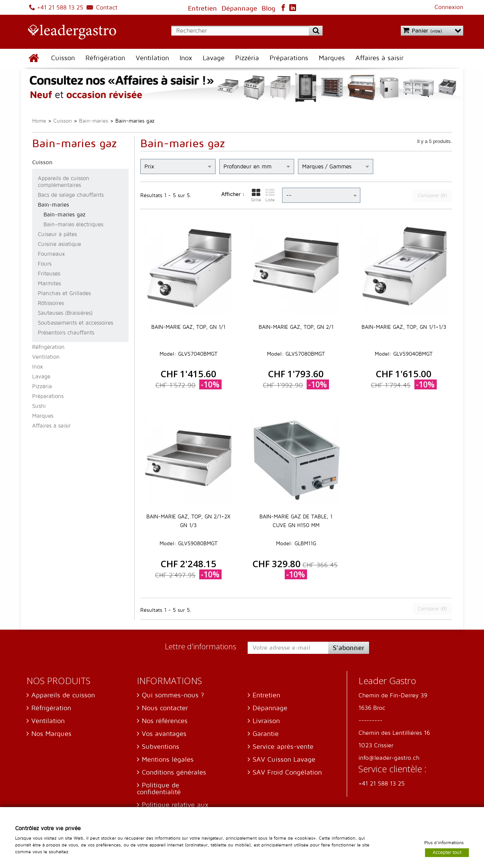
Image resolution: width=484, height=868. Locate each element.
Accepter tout (447, 852)
